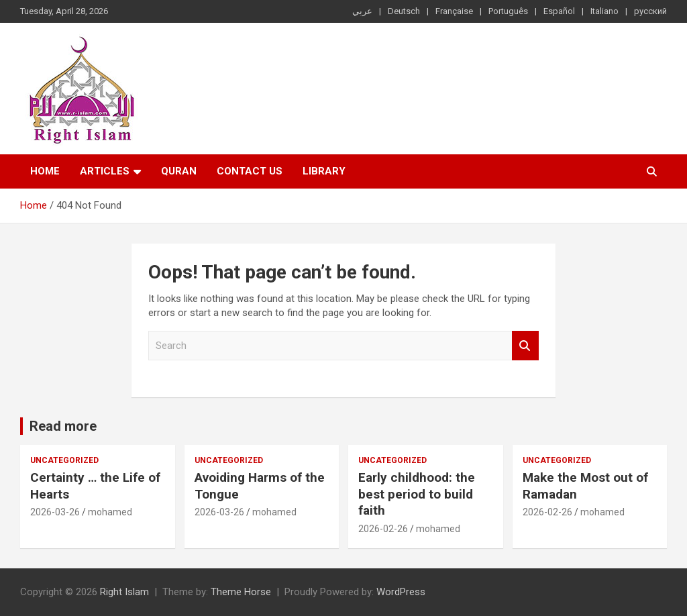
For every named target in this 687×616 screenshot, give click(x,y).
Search (525, 346)
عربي (362, 11)
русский (650, 11)
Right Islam (124, 592)
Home (45, 171)
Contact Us (250, 171)
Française (454, 11)
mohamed (110, 512)
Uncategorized (64, 460)
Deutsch (404, 11)
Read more (63, 426)
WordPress (401, 592)
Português (508, 11)
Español (559, 11)
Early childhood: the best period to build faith (417, 494)
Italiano (604, 11)
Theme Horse (241, 592)
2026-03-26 (55, 512)
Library (324, 171)
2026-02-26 (383, 529)
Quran (179, 171)
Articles (105, 171)
